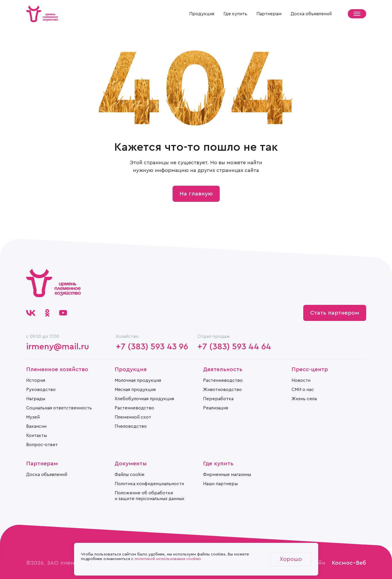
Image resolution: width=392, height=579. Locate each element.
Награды (36, 399)
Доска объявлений (311, 14)
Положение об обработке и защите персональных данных (149, 496)
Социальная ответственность (59, 408)
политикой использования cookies (168, 559)
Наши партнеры (220, 484)
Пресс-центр (310, 369)
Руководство (41, 390)
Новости (301, 380)
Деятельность (223, 369)
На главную (196, 194)
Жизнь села (304, 399)
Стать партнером (335, 313)
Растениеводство (134, 408)
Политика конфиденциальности (149, 484)
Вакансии (36, 426)
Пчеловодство (131, 426)
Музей (33, 417)
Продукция (202, 14)
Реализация (216, 408)
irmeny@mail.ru (58, 347)
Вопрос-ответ (42, 445)
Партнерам (269, 14)
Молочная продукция (138, 380)
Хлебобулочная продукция (144, 399)
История (36, 380)
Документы (131, 464)
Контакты (36, 435)
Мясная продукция (135, 390)
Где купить (235, 14)
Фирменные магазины (227, 475)
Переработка (218, 399)
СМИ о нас (303, 390)
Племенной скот (133, 417)
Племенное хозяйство (57, 369)
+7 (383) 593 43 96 (152, 347)
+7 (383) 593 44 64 (234, 347)
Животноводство (222, 390)
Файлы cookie (130, 475)
